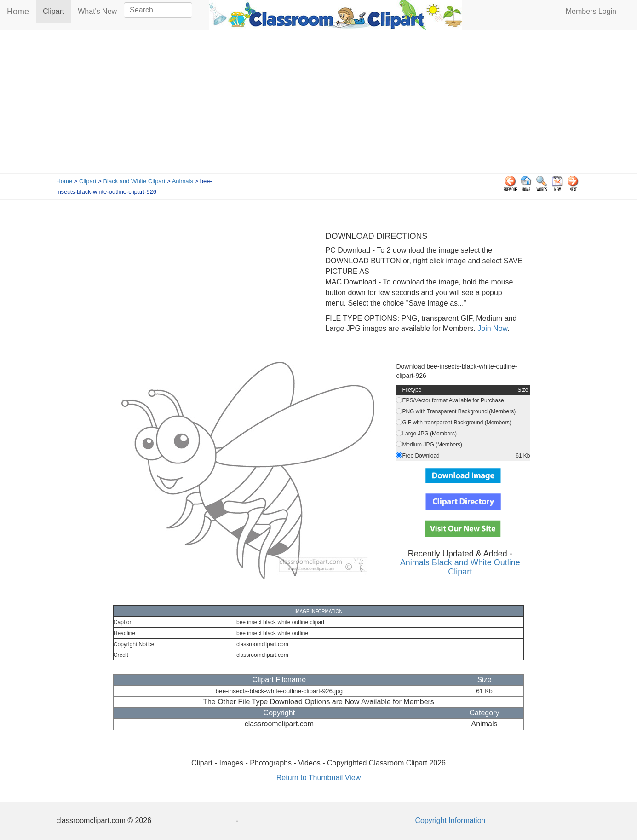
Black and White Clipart (134, 181)
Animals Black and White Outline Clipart (460, 567)
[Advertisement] (319, 104)
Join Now (491, 328)
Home (18, 12)
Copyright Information (450, 820)
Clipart (57, 11)
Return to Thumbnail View (319, 778)
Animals (183, 181)
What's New (97, 11)
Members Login (591, 11)
